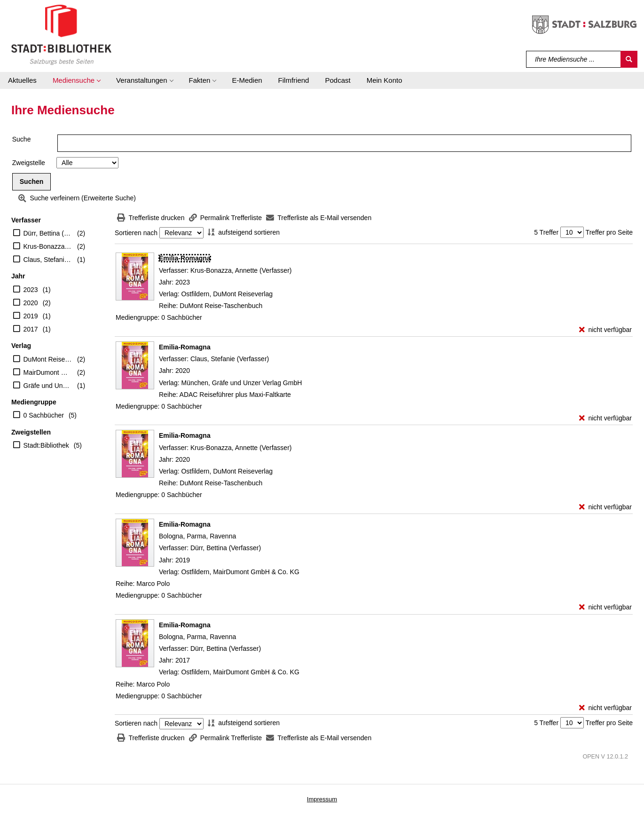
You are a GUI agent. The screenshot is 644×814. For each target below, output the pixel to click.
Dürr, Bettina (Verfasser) (48, 233)
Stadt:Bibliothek (46, 445)
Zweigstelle (29, 163)
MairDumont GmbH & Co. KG (48, 372)
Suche (22, 139)
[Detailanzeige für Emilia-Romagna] (185, 258)
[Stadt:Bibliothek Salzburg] (61, 34)
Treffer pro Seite (609, 232)
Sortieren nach (136, 233)
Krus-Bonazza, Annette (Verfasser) (48, 246)
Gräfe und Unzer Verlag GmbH (48, 386)
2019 (31, 316)
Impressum (322, 799)
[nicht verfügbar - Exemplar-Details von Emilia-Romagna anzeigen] (605, 330)
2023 (31, 290)
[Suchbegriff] (574, 59)
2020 (31, 303)
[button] (76, 80)
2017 (31, 329)
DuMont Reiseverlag (48, 359)
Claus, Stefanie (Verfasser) (48, 260)
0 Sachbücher (44, 415)
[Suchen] (629, 59)
